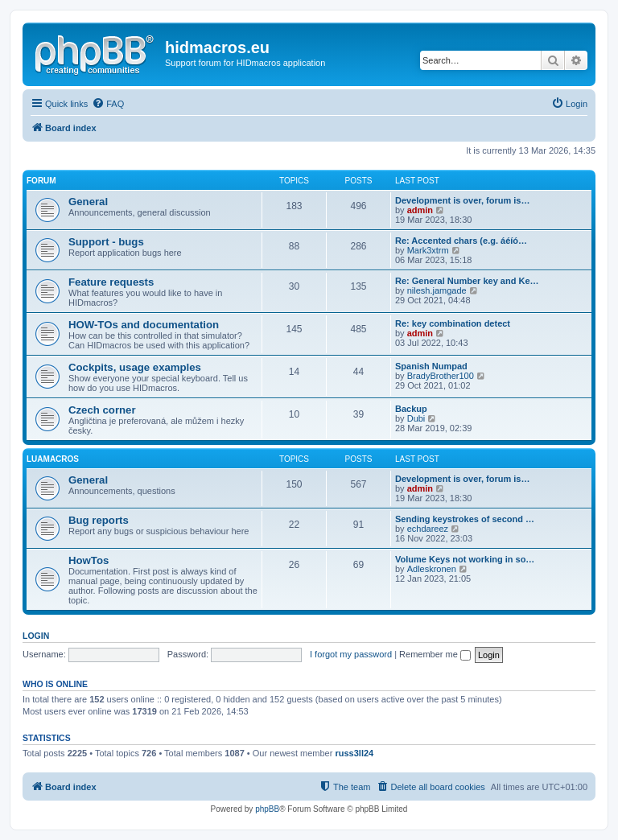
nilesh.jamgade (437, 290)
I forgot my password (351, 654)
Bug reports (99, 520)
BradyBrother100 (441, 376)
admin (420, 210)
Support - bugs (106, 242)
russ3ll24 (354, 753)
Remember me (435, 654)
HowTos (89, 560)
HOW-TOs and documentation (144, 325)
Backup (411, 409)
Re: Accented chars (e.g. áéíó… (461, 241)
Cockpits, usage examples (135, 367)
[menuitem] (108, 104)
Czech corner (102, 410)
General (88, 202)
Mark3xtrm (428, 250)
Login (36, 636)
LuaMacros (53, 459)
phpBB (267, 809)
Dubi (416, 418)
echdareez (428, 529)
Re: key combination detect (453, 323)
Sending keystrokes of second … (465, 519)
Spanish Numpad (431, 366)
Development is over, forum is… (463, 200)
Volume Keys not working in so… (465, 559)
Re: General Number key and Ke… (467, 281)
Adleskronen (432, 569)
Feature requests (111, 282)
